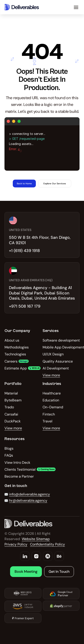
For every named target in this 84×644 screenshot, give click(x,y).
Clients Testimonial (20, 469)
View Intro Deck (17, 463)
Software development (61, 340)
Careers (11, 361)
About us (12, 340)
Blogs (9, 448)
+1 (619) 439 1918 (24, 251)
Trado (9, 407)
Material (11, 393)
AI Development (56, 368)
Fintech (49, 414)
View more (51, 375)
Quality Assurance (58, 361)
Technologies (15, 354)
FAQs (9, 455)
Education (51, 400)
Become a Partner (19, 476)
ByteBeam (13, 400)
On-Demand (53, 407)
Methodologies (17, 347)
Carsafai (11, 414)
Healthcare (52, 393)
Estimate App (16, 368)
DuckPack (13, 421)
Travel (47, 421)
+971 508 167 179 (25, 306)
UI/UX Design (53, 354)
